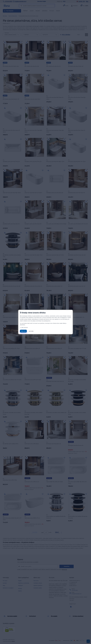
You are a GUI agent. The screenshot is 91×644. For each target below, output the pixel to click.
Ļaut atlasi (31, 331)
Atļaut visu (23, 331)
